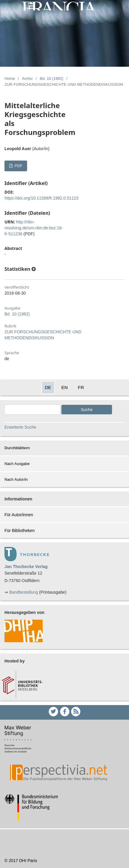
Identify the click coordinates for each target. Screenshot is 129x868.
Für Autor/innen (19, 515)
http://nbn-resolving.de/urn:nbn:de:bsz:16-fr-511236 (34, 228)
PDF (18, 166)
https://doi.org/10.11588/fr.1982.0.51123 (41, 198)
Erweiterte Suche (20, 427)
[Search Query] (32, 410)
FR (81, 387)
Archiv (27, 78)
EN (64, 387)
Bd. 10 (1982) (52, 78)
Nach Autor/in (16, 479)
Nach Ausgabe (17, 464)
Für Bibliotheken (20, 531)
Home (10, 78)
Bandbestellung (24, 592)
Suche (87, 410)
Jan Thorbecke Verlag (26, 567)
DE (48, 387)
